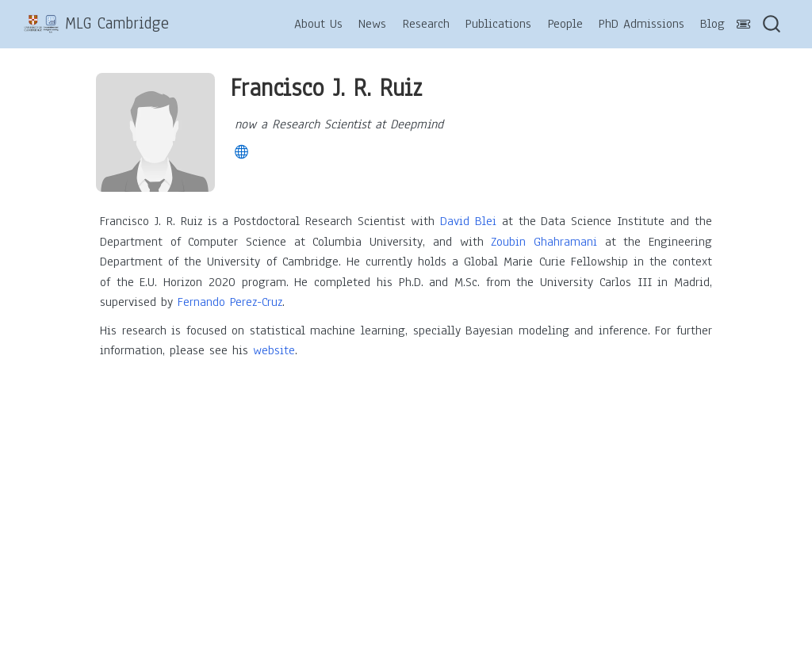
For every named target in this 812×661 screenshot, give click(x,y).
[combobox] (772, 24)
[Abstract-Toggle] (744, 25)
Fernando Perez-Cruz (230, 302)
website (274, 350)
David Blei (468, 221)
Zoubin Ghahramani (544, 242)
